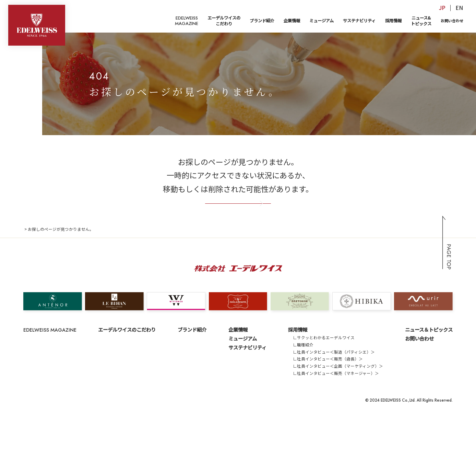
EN (459, 8)
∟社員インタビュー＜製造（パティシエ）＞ (334, 377)
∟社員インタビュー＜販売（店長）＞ (328, 384)
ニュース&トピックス (421, 21)
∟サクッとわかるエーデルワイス (324, 363)
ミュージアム (322, 21)
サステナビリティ (359, 21)
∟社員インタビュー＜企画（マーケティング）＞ (338, 391)
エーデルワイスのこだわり (224, 21)
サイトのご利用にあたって (125, 425)
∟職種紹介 (303, 370)
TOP (27, 254)
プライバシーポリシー (74, 425)
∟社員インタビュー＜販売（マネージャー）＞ (336, 398)
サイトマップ (36, 425)
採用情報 (393, 21)
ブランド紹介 (262, 21)
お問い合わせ (452, 21)
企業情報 (292, 21)
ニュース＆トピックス (429, 354)
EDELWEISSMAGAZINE (187, 21)
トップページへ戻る (238, 219)
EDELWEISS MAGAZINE (50, 355)
